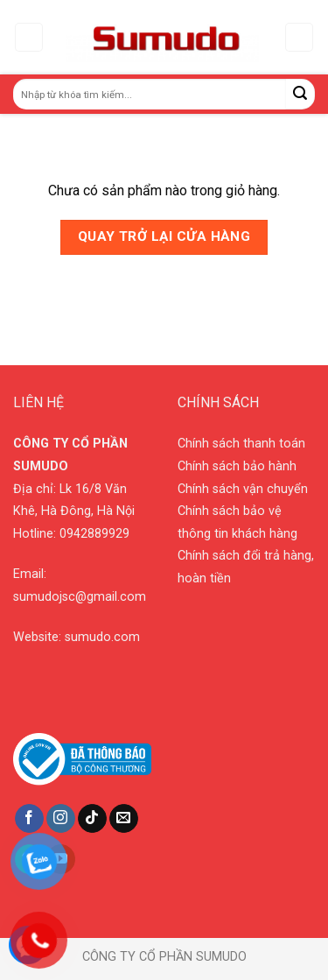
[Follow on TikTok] (92, 819)
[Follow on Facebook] (29, 819)
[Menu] (29, 37)
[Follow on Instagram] (61, 819)
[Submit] (300, 94)
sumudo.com (102, 637)
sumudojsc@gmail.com (80, 597)
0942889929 (94, 534)
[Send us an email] (124, 819)
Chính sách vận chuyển (243, 489)
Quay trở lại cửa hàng (164, 236)
